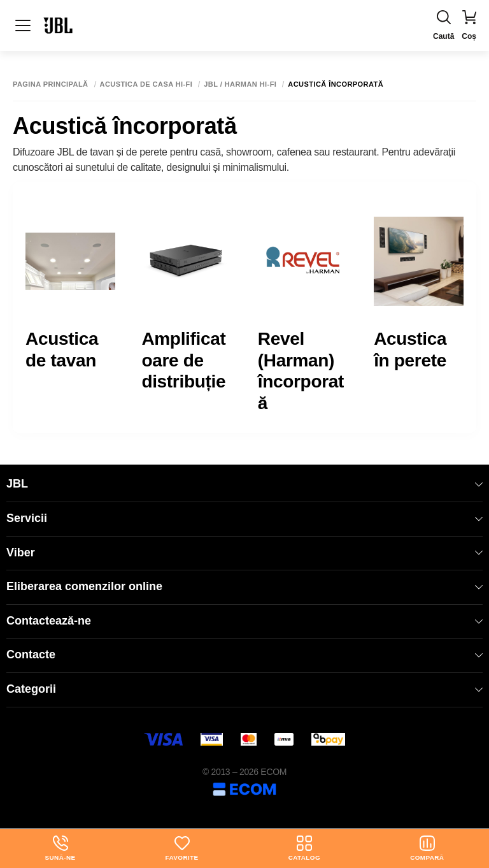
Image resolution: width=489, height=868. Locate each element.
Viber (244, 553)
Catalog (304, 848)
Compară (427, 848)
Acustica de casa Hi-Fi (146, 84)
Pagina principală (51, 84)
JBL (244, 484)
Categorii (244, 689)
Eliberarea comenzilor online (244, 586)
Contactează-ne (244, 621)
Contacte (244, 655)
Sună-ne (60, 848)
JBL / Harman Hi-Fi (240, 84)
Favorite (181, 848)
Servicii (244, 518)
